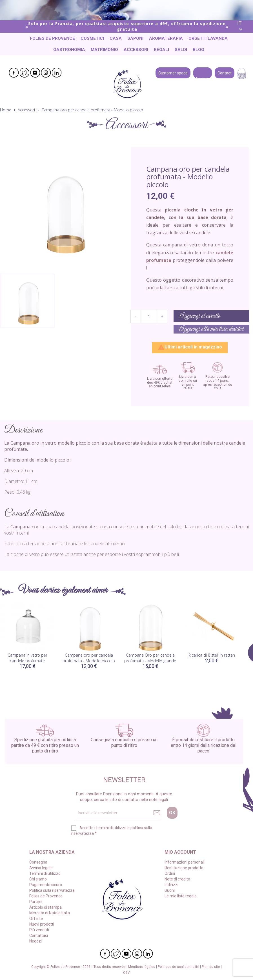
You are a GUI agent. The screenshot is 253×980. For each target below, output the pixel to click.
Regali (161, 50)
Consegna (38, 862)
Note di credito (177, 879)
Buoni (170, 890)
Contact (225, 72)
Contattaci (39, 935)
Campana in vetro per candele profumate (27, 658)
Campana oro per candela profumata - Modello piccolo (89, 658)
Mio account (180, 852)
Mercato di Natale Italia (50, 913)
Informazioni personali (185, 862)
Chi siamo (38, 879)
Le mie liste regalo (181, 896)
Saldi (181, 50)
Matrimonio (104, 50)
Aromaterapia (166, 38)
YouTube (35, 73)
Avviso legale (41, 868)
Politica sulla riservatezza (52, 890)
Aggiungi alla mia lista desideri (211, 329)
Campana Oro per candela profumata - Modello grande (150, 658)
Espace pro (203, 72)
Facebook (14, 73)
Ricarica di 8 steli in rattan (212, 655)
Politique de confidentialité (179, 967)
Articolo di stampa (46, 907)
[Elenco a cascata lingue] (243, 27)
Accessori (136, 50)
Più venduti (39, 930)
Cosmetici (92, 38)
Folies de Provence (52, 38)
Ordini (170, 873)
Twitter (25, 73)
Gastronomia (69, 50)
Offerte (36, 919)
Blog (198, 50)
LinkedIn (57, 73)
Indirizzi (171, 885)
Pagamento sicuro (46, 885)
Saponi (135, 38)
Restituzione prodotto (184, 868)
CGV (126, 973)
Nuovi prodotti (42, 924)
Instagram (46, 73)
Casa (116, 38)
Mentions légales (142, 967)
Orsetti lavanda (208, 38)
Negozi (35, 941)
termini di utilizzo (111, 828)
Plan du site (211, 967)
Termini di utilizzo (45, 873)
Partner (36, 902)
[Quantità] (149, 316)
